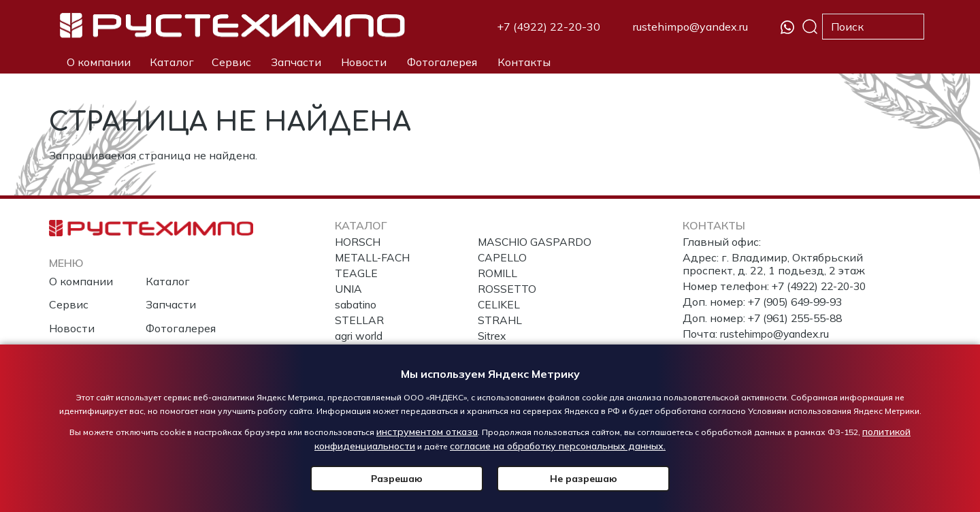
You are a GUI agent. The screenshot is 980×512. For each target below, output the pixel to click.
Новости (364, 62)
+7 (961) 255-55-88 (800, 318)
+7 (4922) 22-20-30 (549, 27)
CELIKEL (499, 305)
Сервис (231, 62)
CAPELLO (503, 257)
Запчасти (296, 62)
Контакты (524, 62)
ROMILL (498, 274)
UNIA (348, 289)
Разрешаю (425, 479)
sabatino (357, 305)
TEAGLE (356, 274)
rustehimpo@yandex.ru (690, 27)
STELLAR (359, 321)
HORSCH (358, 242)
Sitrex (492, 337)
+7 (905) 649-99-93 (800, 302)
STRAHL (500, 321)
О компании (99, 62)
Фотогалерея (442, 62)
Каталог (172, 62)
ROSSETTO (507, 289)
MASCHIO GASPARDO (535, 242)
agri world (359, 337)
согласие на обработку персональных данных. (558, 446)
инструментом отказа (427, 432)
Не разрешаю (555, 479)
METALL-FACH (373, 257)
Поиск (810, 27)
